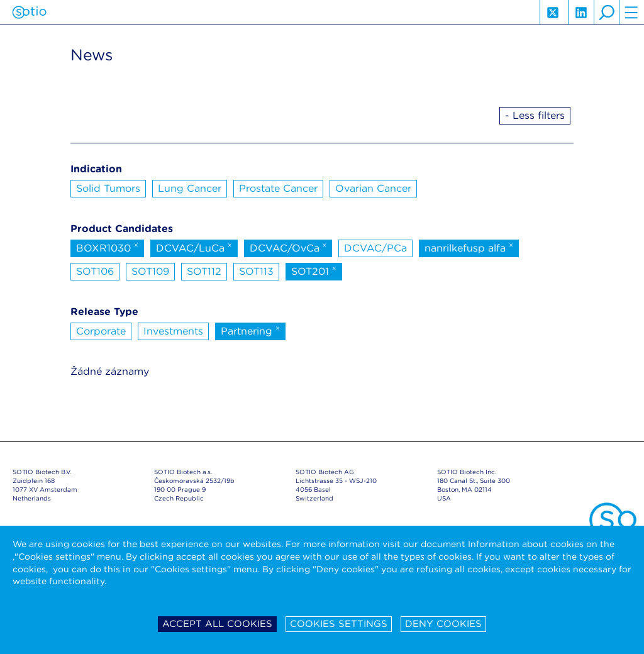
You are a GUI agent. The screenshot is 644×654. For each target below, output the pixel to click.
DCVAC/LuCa (194, 247)
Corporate (101, 331)
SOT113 (256, 271)
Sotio (29, 13)
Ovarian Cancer (373, 188)
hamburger (631, 13)
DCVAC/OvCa (288, 247)
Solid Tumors (108, 188)
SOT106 (95, 271)
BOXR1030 (107, 247)
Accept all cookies (217, 624)
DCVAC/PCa (375, 248)
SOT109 (150, 271)
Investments (173, 331)
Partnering (250, 330)
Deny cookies (443, 624)
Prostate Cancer (278, 188)
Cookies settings (339, 624)
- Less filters (535, 115)
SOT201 (314, 270)
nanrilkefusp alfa (469, 247)
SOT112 (204, 271)
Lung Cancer (190, 188)
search (606, 13)
